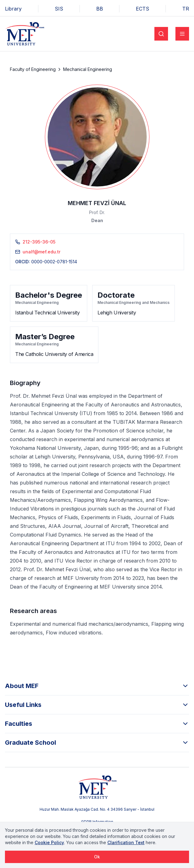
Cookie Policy (49, 842)
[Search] (161, 34)
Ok (97, 857)
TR (186, 9)
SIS (59, 9)
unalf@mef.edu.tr (41, 252)
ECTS (142, 9)
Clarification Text (126, 842)
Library (13, 9)
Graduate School (97, 743)
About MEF (97, 686)
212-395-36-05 (39, 242)
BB (100, 9)
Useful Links (97, 705)
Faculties (97, 724)
